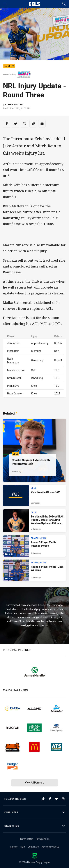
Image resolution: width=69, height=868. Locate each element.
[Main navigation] (5, 4)
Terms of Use (26, 839)
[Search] (64, 4)
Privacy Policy (43, 839)
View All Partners (34, 782)
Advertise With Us (50, 847)
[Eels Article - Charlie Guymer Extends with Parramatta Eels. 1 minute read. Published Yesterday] (34, 450)
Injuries (9, 66)
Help (23, 847)
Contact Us (33, 847)
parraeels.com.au (13, 104)
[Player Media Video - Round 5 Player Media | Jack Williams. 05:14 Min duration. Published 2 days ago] (34, 570)
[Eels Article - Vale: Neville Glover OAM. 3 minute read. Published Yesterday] (34, 496)
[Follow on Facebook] (50, 799)
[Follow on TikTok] (43, 799)
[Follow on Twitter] (56, 799)
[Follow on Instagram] (63, 799)
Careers (14, 847)
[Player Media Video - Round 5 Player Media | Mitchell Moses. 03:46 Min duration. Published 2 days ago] (34, 546)
